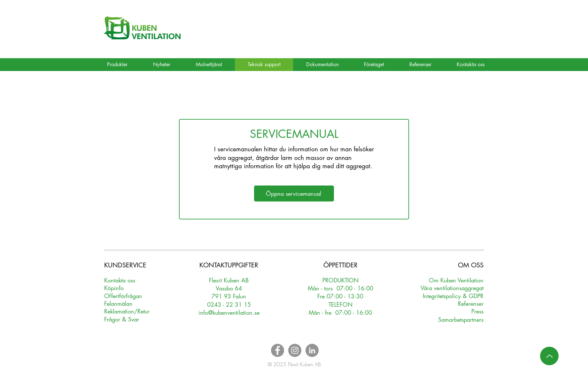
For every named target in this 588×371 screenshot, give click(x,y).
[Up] (549, 356)
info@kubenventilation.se (229, 312)
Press (477, 311)
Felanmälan (118, 304)
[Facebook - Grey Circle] (278, 350)
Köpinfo (114, 288)
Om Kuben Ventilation (456, 280)
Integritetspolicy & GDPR (453, 296)
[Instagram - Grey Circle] (295, 350)
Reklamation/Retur (127, 311)
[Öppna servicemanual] (294, 193)
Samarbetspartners (461, 320)
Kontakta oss (120, 280)
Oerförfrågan (123, 296)
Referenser (471, 304)
